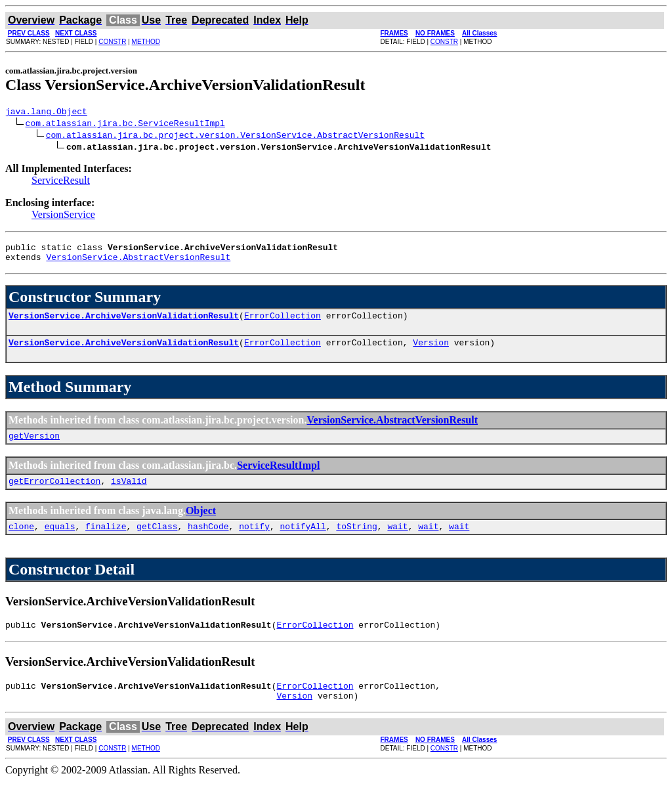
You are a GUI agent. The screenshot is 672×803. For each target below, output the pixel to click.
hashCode (208, 542)
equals (60, 542)
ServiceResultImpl (278, 477)
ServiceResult (61, 182)
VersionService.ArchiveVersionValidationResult (124, 323)
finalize (106, 542)
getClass (157, 542)
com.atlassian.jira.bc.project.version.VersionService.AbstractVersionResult (235, 137)
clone (21, 542)
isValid (129, 494)
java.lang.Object (46, 113)
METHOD (146, 42)
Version (431, 352)
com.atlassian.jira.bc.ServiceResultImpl (125, 125)
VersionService (63, 216)
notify (254, 542)
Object (201, 524)
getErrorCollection (54, 494)
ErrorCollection (283, 323)
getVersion (34, 447)
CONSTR (112, 42)
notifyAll (303, 542)
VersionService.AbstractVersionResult (138, 263)
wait (397, 542)
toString (356, 542)
